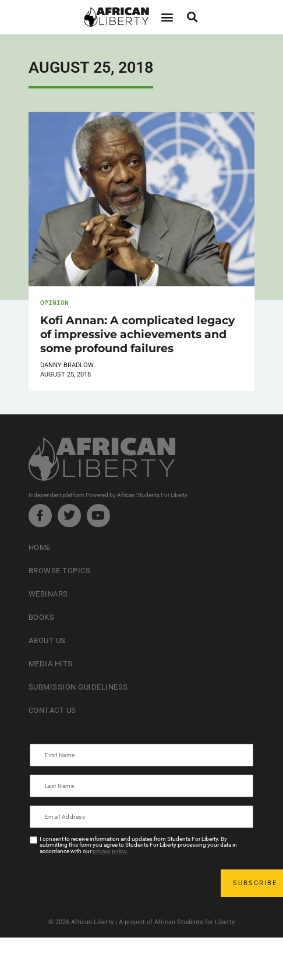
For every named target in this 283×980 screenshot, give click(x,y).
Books (42, 617)
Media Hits (51, 664)
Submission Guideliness (78, 687)
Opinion (54, 302)
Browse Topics (60, 571)
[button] (167, 17)
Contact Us (52, 710)
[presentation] (119, 883)
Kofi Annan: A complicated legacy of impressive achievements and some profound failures (137, 334)
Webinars (48, 594)
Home (40, 547)
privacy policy (110, 851)
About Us (47, 640)
